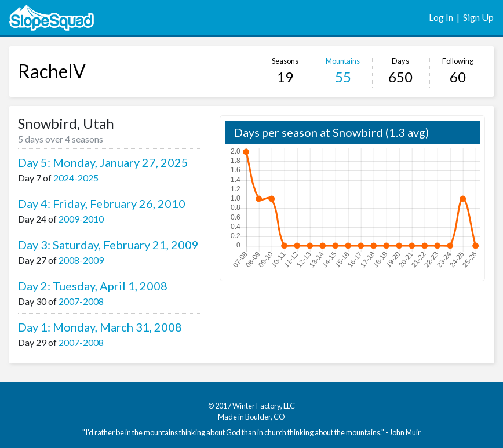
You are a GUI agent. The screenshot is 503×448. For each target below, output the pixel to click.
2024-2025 (76, 178)
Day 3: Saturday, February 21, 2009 (108, 245)
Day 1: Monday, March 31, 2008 (100, 327)
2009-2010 (81, 219)
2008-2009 (81, 260)
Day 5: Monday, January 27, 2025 (103, 162)
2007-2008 (81, 301)
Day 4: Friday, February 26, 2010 (102, 203)
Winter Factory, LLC (264, 406)
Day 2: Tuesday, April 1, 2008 (93, 286)
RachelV (52, 71)
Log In (441, 17)
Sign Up (478, 17)
